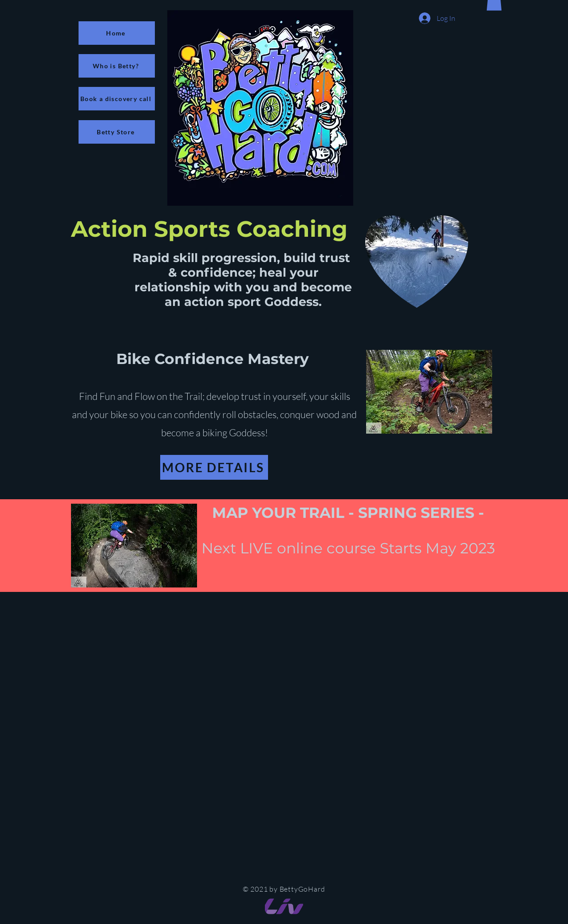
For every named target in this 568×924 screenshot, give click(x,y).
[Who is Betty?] (117, 66)
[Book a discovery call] (117, 99)
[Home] (117, 33)
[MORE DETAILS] (214, 467)
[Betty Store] (117, 132)
